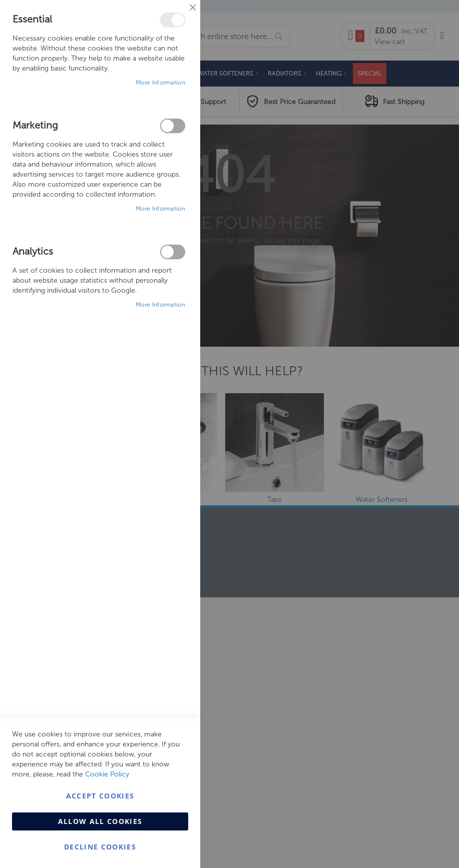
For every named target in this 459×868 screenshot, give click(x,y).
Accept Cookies (100, 796)
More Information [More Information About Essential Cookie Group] (160, 83)
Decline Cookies (100, 847)
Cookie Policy (107, 774)
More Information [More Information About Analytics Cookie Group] (160, 305)
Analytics (173, 252)
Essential (173, 20)
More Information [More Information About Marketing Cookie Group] (160, 209)
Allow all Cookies (100, 821)
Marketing (173, 126)
